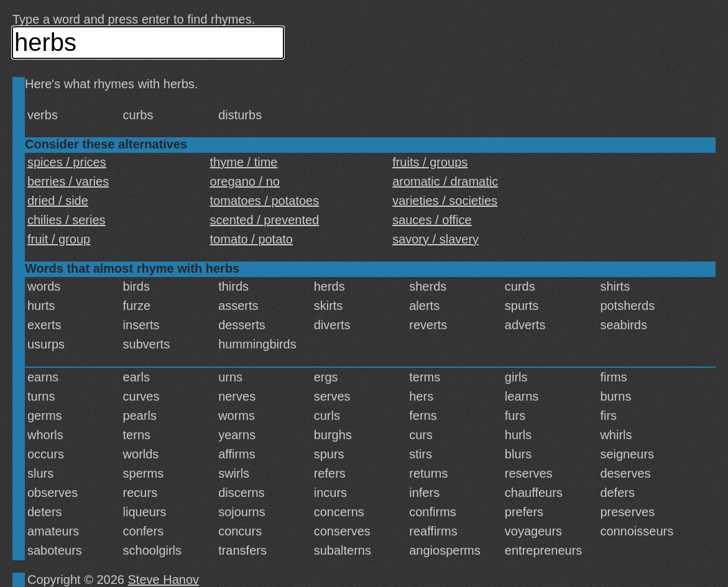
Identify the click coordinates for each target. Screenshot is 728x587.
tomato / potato (251, 239)
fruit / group (59, 239)
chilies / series (67, 220)
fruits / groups (430, 162)
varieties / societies (445, 201)
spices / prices (67, 162)
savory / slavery (435, 239)
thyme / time (244, 162)
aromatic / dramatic (445, 181)
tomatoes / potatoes (265, 201)
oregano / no (245, 181)
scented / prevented (265, 220)
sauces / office (432, 220)
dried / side (58, 201)
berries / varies (68, 181)
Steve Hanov (164, 580)
